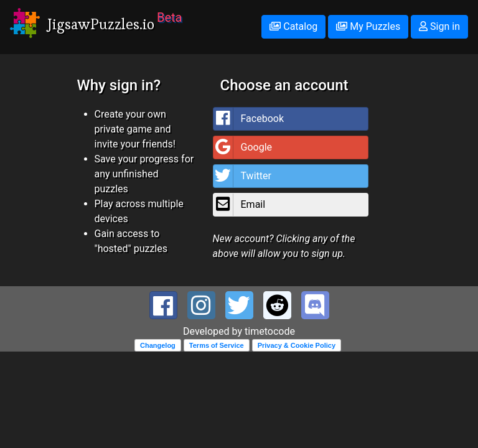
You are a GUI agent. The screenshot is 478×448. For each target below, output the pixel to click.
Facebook (249, 119)
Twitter (242, 176)
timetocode (270, 331)
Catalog (293, 26)
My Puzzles (368, 26)
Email (240, 205)
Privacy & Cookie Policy (297, 345)
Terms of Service (217, 345)
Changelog (158, 345)
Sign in (439, 26)
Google (243, 147)
